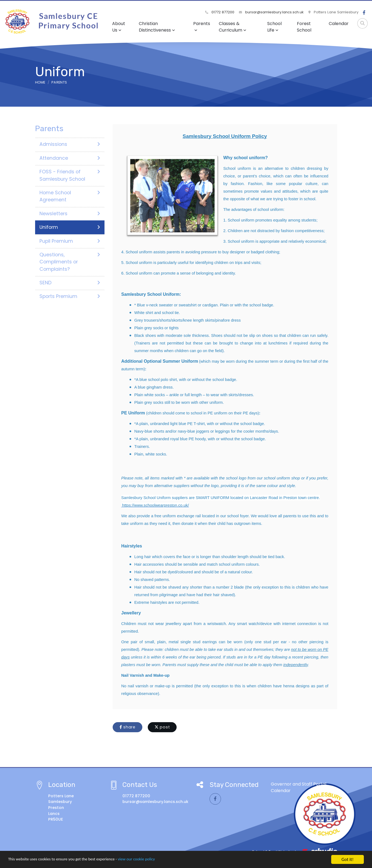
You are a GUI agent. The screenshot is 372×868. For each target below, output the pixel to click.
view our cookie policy (152, 860)
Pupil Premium (70, 241)
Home (40, 82)
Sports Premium (70, 296)
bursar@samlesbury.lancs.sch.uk (272, 12)
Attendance (70, 158)
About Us (119, 27)
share (127, 727)
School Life (274, 27)
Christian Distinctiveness (157, 27)
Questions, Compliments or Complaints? (70, 262)
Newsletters (70, 214)
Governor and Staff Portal (299, 784)
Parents (202, 26)
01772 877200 (220, 12)
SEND (70, 283)
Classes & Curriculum (233, 27)
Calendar (339, 24)
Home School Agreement (70, 196)
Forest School (304, 27)
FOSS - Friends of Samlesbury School (70, 175)
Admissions (70, 144)
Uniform (70, 227)
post (162, 727)
